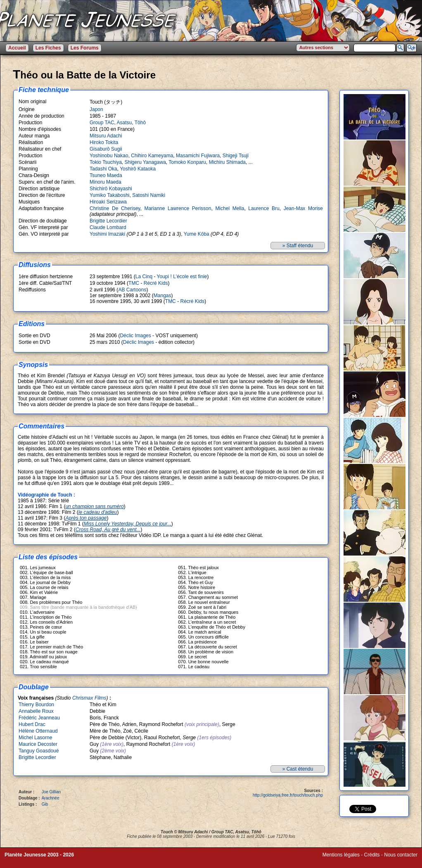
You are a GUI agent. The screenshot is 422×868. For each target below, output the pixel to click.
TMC (134, 283)
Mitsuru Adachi (106, 136)
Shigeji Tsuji (236, 156)
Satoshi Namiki (149, 195)
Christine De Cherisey (115, 208)
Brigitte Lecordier (108, 221)
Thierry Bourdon (36, 705)
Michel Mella (230, 208)
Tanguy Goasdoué (39, 751)
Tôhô (140, 123)
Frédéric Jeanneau (39, 718)
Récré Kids (156, 283)
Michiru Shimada (227, 162)
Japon (96, 109)
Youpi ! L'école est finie (182, 277)
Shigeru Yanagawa (145, 162)
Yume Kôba (197, 234)
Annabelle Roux (36, 711)
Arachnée (51, 798)
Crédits (372, 855)
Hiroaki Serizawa (108, 202)
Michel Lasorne (35, 738)
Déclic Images (135, 336)
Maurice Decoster (38, 744)
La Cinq (144, 277)
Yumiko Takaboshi (110, 195)
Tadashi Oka (103, 169)
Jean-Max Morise (303, 208)
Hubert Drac (32, 724)
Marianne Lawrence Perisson (178, 208)
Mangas (162, 296)
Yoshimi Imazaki (107, 234)
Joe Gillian (51, 792)
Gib (45, 804)
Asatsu (124, 123)
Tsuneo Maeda (106, 175)
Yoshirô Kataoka (138, 169)
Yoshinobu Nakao (109, 156)
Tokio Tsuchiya (106, 162)
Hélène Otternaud (38, 731)
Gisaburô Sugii (106, 149)
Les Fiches (48, 48)
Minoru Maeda (105, 182)
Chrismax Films (89, 698)
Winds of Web (338, 861)
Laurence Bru (264, 208)
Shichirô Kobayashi (111, 189)
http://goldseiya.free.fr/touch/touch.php (288, 795)
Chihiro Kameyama (152, 156)
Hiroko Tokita (104, 142)
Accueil (17, 48)
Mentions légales (341, 855)
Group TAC (102, 123)
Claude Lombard (108, 227)
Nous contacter (401, 855)
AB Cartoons (132, 290)
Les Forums (85, 48)
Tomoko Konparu (187, 162)
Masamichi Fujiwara (198, 156)
